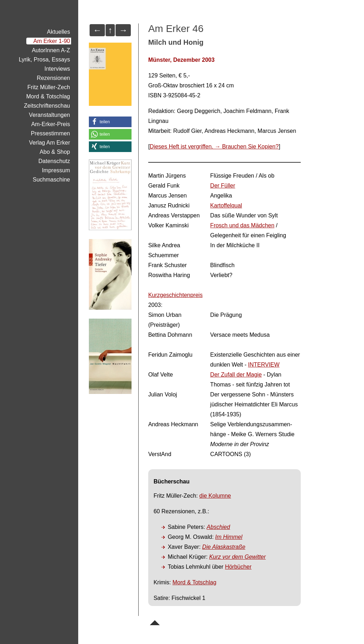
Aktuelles (58, 32)
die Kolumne (215, 496)
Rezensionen (53, 78)
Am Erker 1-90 (52, 41)
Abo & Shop (55, 152)
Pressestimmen (50, 133)
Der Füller (223, 186)
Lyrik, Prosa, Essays (44, 59)
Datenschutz (54, 161)
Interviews (57, 69)
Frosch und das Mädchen (242, 225)
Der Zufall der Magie (236, 375)
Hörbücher (238, 567)
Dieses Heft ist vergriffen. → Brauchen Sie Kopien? (214, 147)
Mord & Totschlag (194, 582)
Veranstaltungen (49, 115)
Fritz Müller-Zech (49, 87)
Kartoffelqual (226, 205)
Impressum (56, 170)
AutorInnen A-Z (51, 50)
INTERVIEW (264, 365)
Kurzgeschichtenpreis (175, 295)
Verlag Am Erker (49, 143)
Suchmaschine (51, 180)
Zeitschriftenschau (47, 106)
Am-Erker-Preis (51, 124)
